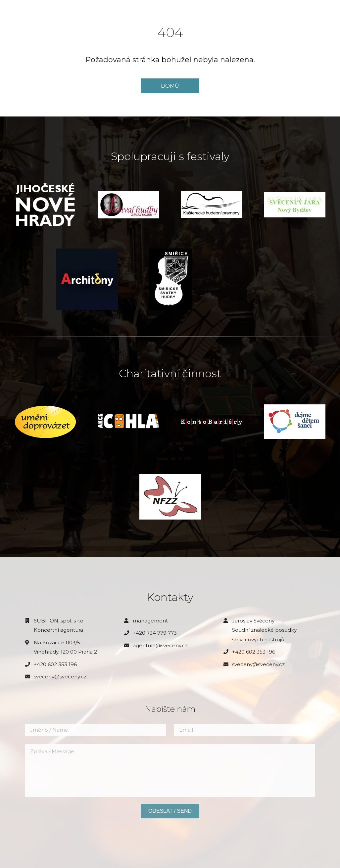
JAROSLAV (25, 13)
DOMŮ (170, 86)
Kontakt (186, 20)
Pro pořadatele (232, 7)
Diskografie (150, 20)
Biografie (123, 7)
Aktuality (88, 7)
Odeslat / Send (170, 811)
